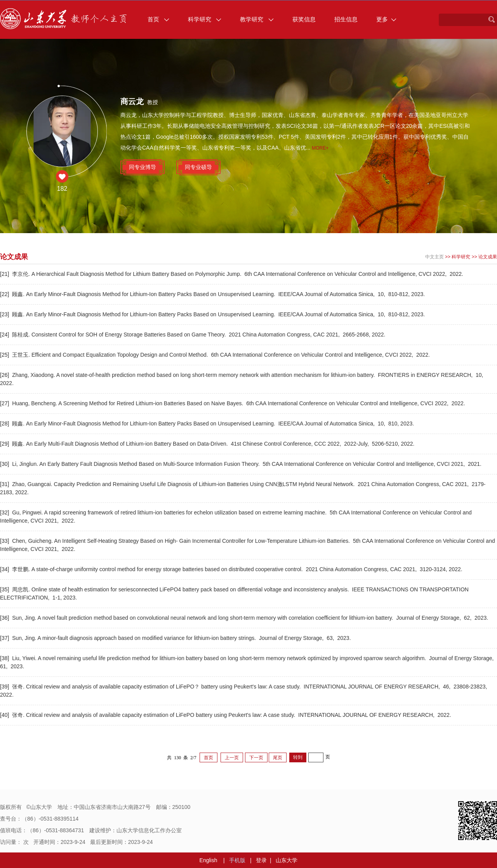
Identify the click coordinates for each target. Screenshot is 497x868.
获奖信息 (304, 19)
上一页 (232, 758)
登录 (261, 860)
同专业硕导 (198, 167)
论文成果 (488, 257)
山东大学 (287, 860)
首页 (158, 19)
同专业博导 (142, 167)
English (209, 860)
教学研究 (257, 19)
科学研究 (205, 19)
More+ (320, 148)
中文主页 (434, 257)
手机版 (237, 860)
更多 (386, 19)
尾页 (278, 758)
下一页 (256, 758)
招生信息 (346, 19)
